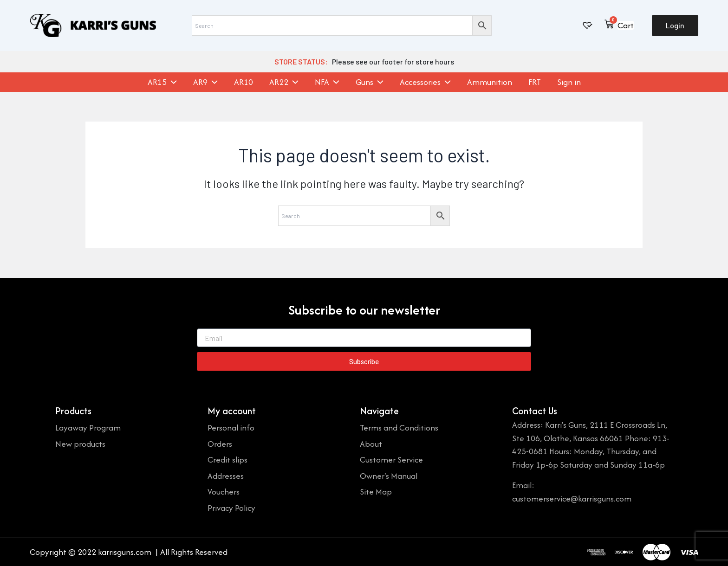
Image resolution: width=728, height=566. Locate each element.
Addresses (226, 476)
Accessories (425, 82)
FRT (535, 82)
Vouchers (224, 492)
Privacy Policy (231, 508)
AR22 (284, 82)
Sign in (569, 82)
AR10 (244, 82)
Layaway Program (88, 428)
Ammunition (490, 82)
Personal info (231, 428)
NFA (327, 82)
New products (80, 444)
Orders (220, 444)
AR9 (205, 82)
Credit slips (227, 460)
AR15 (162, 82)
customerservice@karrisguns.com (572, 498)
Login (675, 25)
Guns (370, 82)
